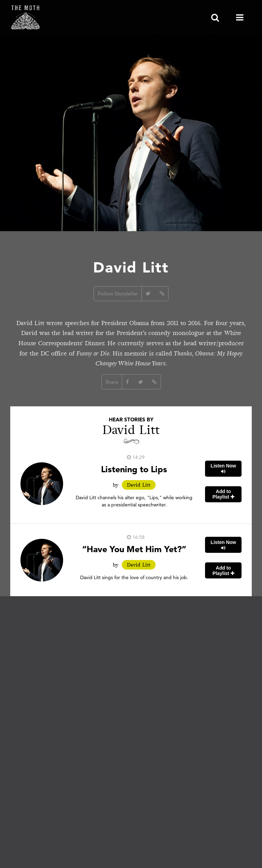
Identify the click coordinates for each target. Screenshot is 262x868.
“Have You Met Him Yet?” (134, 549)
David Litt (139, 485)
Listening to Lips (134, 469)
